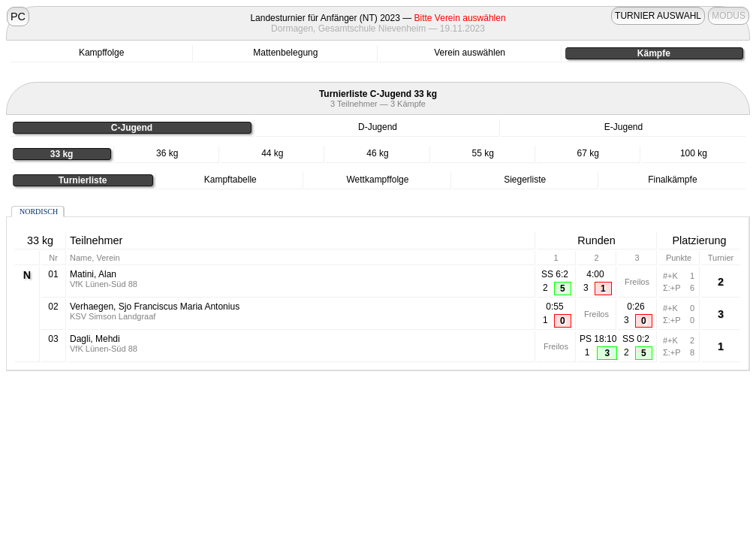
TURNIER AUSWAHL (658, 16)
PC (18, 17)
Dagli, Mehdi (95, 339)
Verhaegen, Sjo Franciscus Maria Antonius (155, 307)
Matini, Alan (93, 274)
